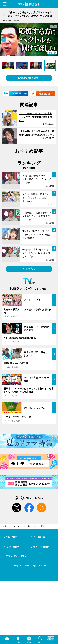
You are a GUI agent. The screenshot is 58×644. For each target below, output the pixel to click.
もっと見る (29, 269)
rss (41, 508)
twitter (17, 508)
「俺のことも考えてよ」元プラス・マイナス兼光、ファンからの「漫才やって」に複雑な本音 (33, 526)
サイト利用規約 (41, 547)
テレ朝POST (29, 4)
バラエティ (18, 526)
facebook (29, 508)
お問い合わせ (13, 547)
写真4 (43, 526)
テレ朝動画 (39, 537)
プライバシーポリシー (17, 556)
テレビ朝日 (11, 537)
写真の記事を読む (29, 78)
